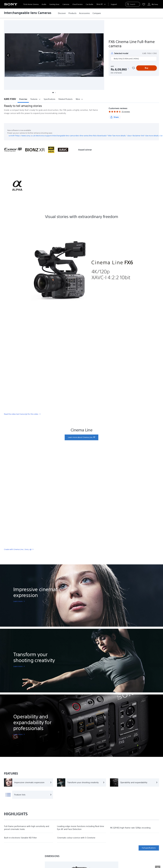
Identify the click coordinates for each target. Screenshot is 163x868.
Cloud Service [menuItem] (77, 4)
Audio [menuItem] (44, 4)
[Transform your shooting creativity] (82, 782)
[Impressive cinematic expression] (29, 782)
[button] (8, 55)
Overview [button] (23, 99)
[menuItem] (114, 4)
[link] (62, 13)
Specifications (50, 99)
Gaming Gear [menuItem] (54, 4)
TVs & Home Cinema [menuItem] (31, 4)
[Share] (115, 117)
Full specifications (149, 848)
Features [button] (36, 99)
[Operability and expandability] (134, 782)
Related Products (66, 99)
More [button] (79, 99)
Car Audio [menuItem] (89, 4)
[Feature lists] (29, 795)
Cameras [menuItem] (66, 4)
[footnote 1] (128, 69)
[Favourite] (133, 68)
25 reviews (126, 112)
